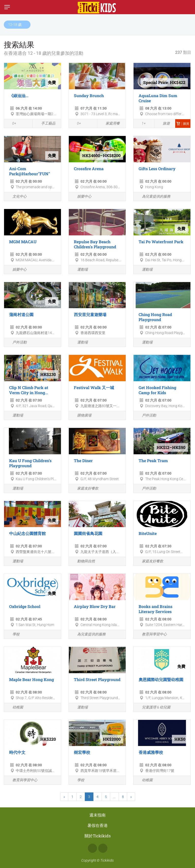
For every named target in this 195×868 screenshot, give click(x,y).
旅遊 (163, 124)
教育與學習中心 (151, 635)
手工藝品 (45, 124)
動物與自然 (83, 561)
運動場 (80, 270)
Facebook (92, 848)
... (114, 797)
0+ (11, 124)
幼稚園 (15, 708)
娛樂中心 (81, 197)
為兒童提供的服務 (153, 197)
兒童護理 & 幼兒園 (153, 708)
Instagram (103, 848)
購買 (183, 124)
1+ (141, 124)
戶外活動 (17, 343)
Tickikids (107, 860)
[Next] (131, 797)
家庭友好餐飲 (85, 489)
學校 (13, 635)
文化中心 (17, 197)
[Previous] (64, 797)
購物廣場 (81, 416)
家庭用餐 (110, 124)
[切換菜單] (7, 7)
